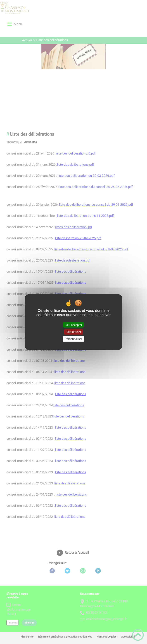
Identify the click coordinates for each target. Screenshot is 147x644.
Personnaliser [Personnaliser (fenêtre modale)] (73, 339)
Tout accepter (73, 325)
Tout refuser (73, 332)
